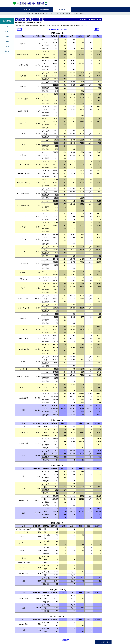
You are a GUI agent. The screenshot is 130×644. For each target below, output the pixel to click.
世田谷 (7, 51)
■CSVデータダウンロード (58, 30)
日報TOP (30, 13)
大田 (7, 37)
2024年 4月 (61, 13)
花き (50, 13)
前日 (20, 29)
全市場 (7, 27)
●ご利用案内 (65, 640)
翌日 (97, 29)
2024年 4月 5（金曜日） (78, 13)
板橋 (7, 42)
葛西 (7, 46)
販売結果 (41, 13)
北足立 (7, 32)
